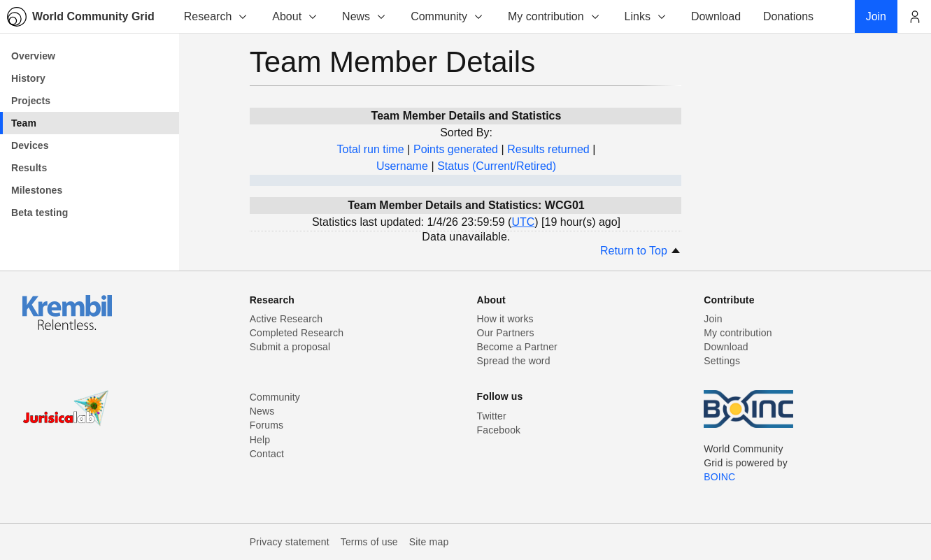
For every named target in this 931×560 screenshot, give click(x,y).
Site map (429, 542)
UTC (523, 222)
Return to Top (641, 251)
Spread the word (514, 361)
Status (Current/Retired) (497, 166)
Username (402, 166)
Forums (266, 425)
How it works (505, 319)
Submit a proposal (290, 347)
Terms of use (369, 542)
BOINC (719, 477)
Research (216, 16)
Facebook (499, 430)
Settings (722, 361)
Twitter (492, 416)
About (295, 16)
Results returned (548, 149)
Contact (267, 454)
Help (260, 440)
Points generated (456, 149)
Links (646, 16)
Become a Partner (517, 347)
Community (447, 16)
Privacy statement (290, 542)
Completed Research (297, 333)
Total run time (371, 149)
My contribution (554, 16)
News (364, 16)
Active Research (286, 319)
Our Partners (506, 333)
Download (726, 347)
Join (713, 319)
